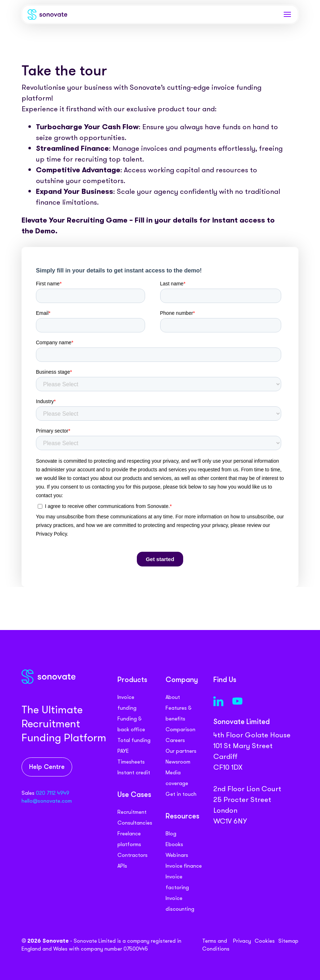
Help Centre (47, 767)
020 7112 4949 (53, 793)
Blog (171, 834)
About (173, 697)
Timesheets (131, 762)
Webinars (177, 855)
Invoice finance (184, 866)
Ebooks (174, 844)
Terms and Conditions (216, 945)
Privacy (242, 941)
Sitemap (288, 941)
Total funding (134, 740)
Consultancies (135, 823)
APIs (122, 866)
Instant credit (134, 773)
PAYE (123, 751)
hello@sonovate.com (47, 801)
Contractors (133, 855)
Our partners (181, 751)
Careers (175, 740)
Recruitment (132, 812)
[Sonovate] (47, 16)
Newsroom (178, 762)
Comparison (180, 729)
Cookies (265, 941)
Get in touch (181, 794)
